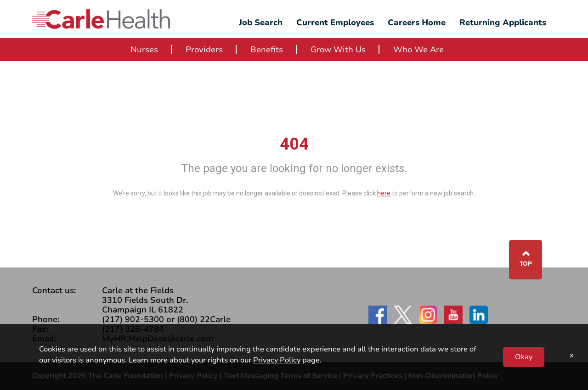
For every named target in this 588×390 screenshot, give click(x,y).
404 (294, 144)
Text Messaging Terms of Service (280, 376)
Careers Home (417, 22)
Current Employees (335, 22)
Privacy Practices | (376, 376)
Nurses (144, 50)
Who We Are (418, 50)
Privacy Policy (193, 376)
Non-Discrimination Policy (453, 376)
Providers (204, 50)
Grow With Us (338, 50)
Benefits (267, 50)
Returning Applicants (503, 22)
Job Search (261, 22)
